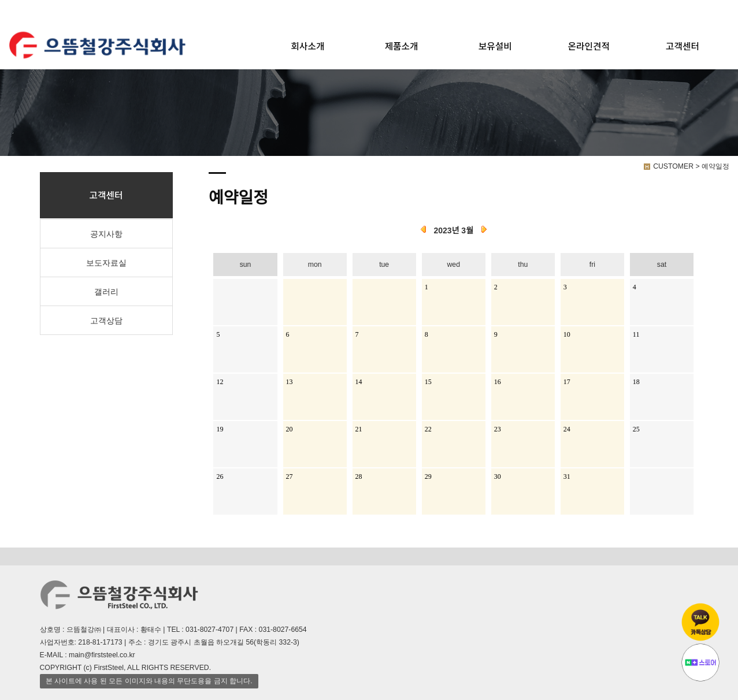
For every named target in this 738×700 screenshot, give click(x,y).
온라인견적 (589, 46)
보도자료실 (106, 263)
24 (567, 429)
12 (220, 382)
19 (220, 429)
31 (567, 476)
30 (498, 476)
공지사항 (106, 234)
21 (359, 429)
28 (359, 476)
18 (636, 382)
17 (567, 382)
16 (498, 382)
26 (220, 476)
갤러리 (106, 292)
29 (428, 476)
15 (428, 382)
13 (290, 382)
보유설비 (495, 46)
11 (636, 334)
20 (290, 429)
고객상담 (106, 321)
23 (498, 429)
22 (428, 429)
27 (290, 476)
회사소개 (308, 46)
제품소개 (402, 46)
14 (359, 382)
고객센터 (683, 46)
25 (636, 429)
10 (567, 334)
